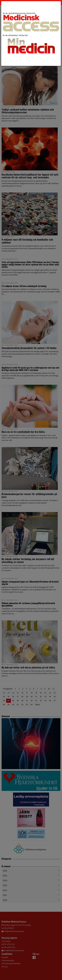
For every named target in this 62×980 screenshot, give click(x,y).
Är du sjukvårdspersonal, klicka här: (31, 22)
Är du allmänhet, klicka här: (31, 45)
